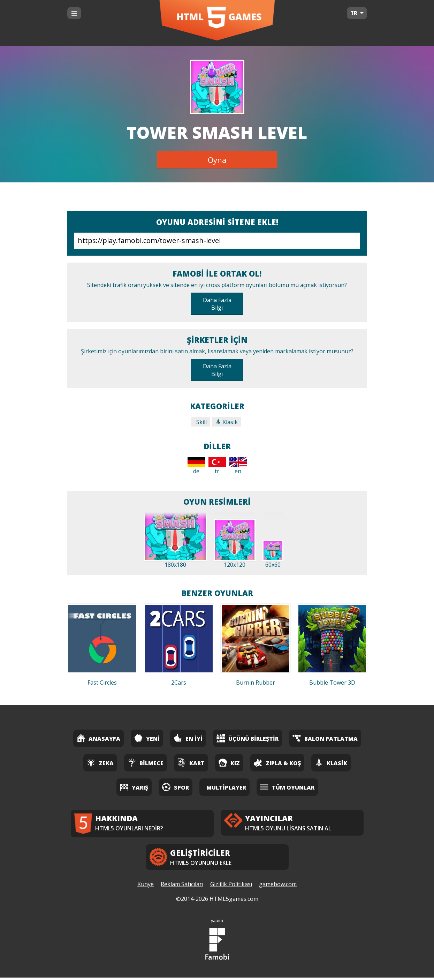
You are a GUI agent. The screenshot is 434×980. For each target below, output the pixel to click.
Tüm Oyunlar (287, 787)
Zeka (100, 763)
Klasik (227, 422)
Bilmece (146, 763)
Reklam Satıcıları (182, 887)
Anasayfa (98, 738)
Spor (176, 787)
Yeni (147, 738)
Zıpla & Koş (277, 763)
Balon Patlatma (325, 738)
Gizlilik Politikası (231, 887)
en (238, 466)
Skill (201, 422)
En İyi (188, 738)
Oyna (217, 160)
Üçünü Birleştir (248, 738)
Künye (146, 887)
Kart (191, 763)
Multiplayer (226, 787)
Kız (229, 763)
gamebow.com (278, 887)
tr (217, 466)
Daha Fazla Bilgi (217, 304)
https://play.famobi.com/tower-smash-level (217, 241)
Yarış (134, 787)
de (196, 466)
